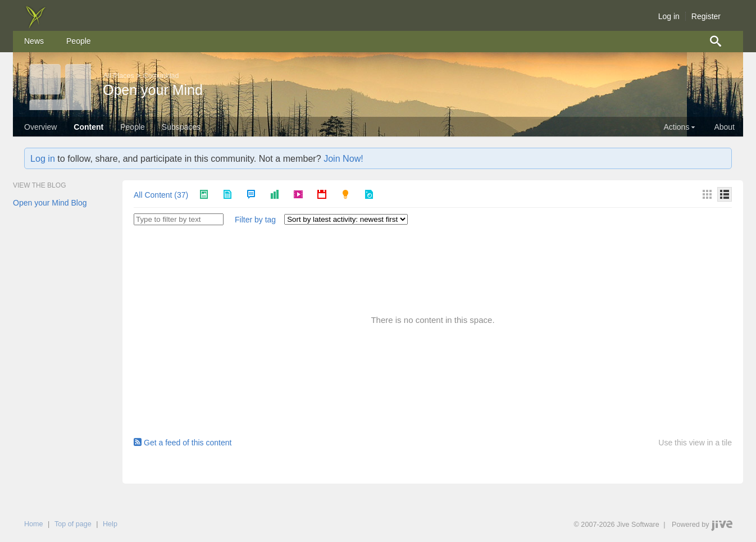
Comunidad (161, 76)
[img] (35, 25)
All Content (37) (161, 195)
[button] (255, 220)
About (724, 127)
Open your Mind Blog (50, 203)
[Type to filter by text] (179, 219)
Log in (669, 16)
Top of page (73, 524)
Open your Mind (153, 90)
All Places (119, 76)
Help (110, 524)
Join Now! (343, 158)
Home (34, 524)
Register (706, 16)
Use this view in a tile (695, 443)
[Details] (725, 194)
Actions (680, 127)
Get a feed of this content (183, 443)
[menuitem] (34, 42)
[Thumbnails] (707, 194)
